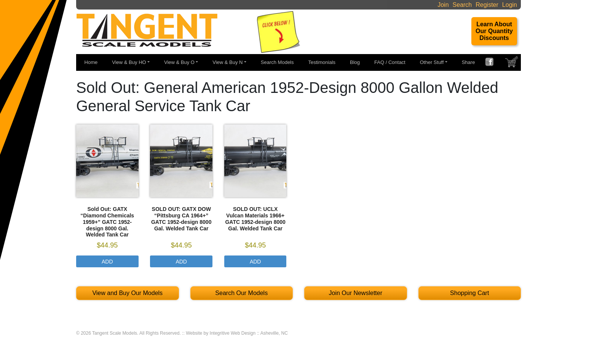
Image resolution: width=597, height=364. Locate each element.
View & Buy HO (129, 62)
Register (487, 5)
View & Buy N (227, 62)
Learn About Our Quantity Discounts (494, 31)
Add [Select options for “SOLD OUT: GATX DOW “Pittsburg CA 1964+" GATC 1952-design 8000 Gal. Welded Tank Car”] (181, 262)
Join (443, 5)
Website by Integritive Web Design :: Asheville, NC (237, 333)
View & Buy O (179, 62)
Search (462, 5)
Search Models (277, 62)
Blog (355, 62)
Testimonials (322, 62)
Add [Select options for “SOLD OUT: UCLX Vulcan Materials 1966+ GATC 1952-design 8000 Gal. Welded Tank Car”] (255, 262)
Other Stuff (432, 62)
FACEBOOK (492, 63)
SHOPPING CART (512, 64)
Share (469, 62)
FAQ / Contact (390, 62)
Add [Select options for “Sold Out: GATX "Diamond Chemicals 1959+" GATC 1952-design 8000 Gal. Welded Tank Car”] (107, 262)
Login (510, 5)
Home (91, 62)
